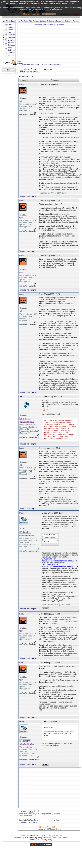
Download (12, 35)
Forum (11, 30)
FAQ (10, 48)
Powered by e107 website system (28, 838)
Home (10, 27)
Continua (49, 14)
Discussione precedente (30, 65)
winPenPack (34, 836)
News (10, 32)
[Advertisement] (50, 43)
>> (37, 76)
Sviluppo (11, 45)
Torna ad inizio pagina (28, 196)
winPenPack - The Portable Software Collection (36, 21)
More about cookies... (32, 14)
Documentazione (15, 40)
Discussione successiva (50, 65)
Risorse (11, 43)
